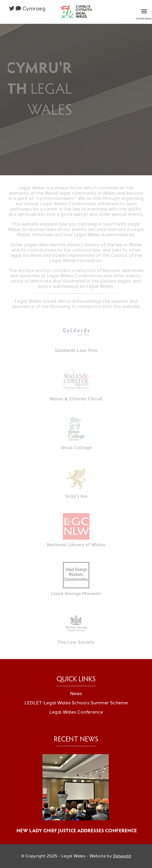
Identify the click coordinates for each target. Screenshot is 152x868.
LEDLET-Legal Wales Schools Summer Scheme (76, 703)
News (76, 693)
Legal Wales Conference (76, 712)
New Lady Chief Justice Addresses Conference (76, 830)
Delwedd (122, 856)
